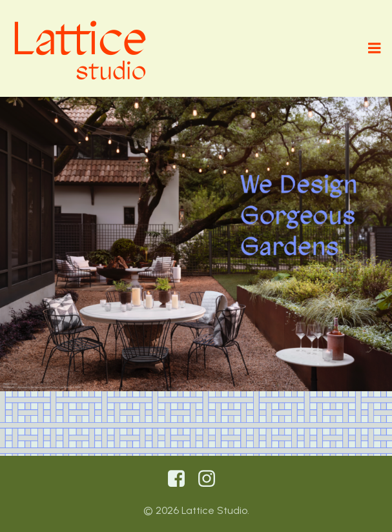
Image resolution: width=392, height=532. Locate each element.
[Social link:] (181, 479)
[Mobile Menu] (375, 48)
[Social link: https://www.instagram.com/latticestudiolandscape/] (211, 479)
